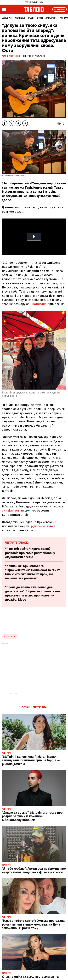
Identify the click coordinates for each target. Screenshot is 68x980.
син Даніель (11, 510)
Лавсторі (51, 18)
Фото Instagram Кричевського (13, 176)
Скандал (20, 18)
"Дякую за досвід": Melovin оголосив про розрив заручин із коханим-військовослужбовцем (32, 816)
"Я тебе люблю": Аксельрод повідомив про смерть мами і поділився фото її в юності (34, 870)
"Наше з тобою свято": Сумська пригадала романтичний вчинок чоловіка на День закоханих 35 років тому (33, 924)
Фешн (31, 18)
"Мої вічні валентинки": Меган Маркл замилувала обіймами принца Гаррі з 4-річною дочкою (31, 760)
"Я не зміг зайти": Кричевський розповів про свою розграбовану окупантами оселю (30, 553)
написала (40, 304)
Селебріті (7, 18)
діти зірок (10, 636)
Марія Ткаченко (11, 56)
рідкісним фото (42, 526)
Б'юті (40, 18)
